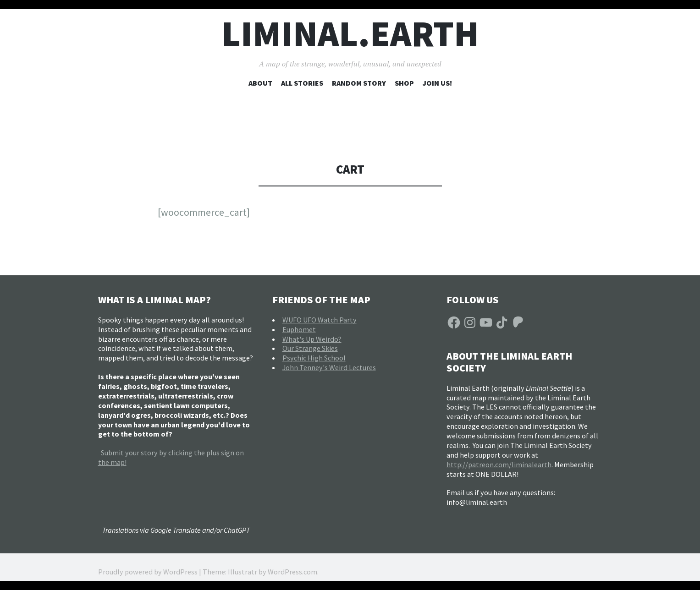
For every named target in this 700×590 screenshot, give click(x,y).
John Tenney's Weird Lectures (329, 367)
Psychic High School (314, 358)
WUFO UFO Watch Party (320, 320)
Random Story (359, 83)
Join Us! (437, 83)
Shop (404, 83)
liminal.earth (350, 34)
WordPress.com (292, 572)
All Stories (302, 83)
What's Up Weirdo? (312, 339)
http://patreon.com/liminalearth (499, 464)
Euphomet (299, 329)
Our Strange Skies (310, 348)
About (260, 83)
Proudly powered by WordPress (148, 572)
